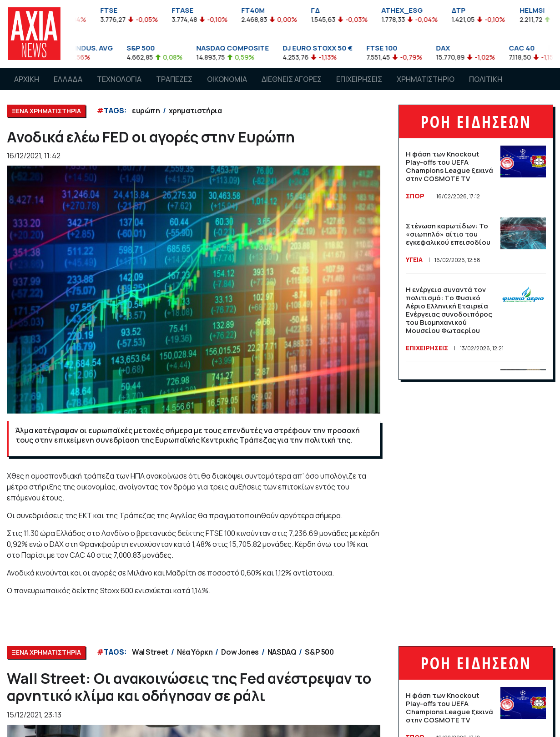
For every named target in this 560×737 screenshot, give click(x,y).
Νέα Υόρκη (195, 652)
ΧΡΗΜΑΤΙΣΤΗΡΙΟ (426, 79)
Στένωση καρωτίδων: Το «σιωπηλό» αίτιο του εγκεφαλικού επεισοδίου (448, 234)
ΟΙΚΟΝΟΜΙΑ (227, 79)
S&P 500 (319, 652)
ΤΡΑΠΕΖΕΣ (174, 79)
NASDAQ (282, 652)
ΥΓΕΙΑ (414, 260)
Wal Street (150, 652)
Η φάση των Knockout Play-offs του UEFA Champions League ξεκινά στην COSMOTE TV (449, 166)
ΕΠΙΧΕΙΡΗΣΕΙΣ (359, 79)
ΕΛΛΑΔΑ (68, 79)
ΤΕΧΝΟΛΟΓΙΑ (119, 79)
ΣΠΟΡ (415, 196)
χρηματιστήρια (195, 111)
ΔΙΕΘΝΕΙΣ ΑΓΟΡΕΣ (292, 79)
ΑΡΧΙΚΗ (27, 79)
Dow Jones (240, 652)
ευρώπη (146, 111)
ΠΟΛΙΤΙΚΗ (486, 79)
